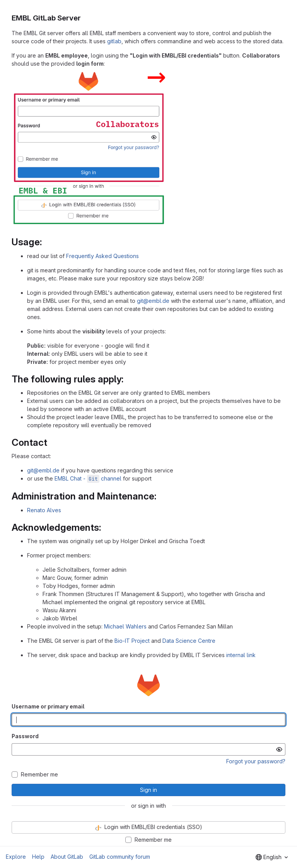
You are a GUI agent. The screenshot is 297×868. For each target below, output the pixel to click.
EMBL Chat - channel (88, 478)
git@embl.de (153, 301)
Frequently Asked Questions (102, 256)
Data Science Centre (189, 641)
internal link (241, 655)
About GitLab (67, 857)
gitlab (114, 41)
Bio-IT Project (132, 641)
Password (25, 736)
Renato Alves (44, 510)
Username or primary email (48, 706)
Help (38, 857)
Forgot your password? (256, 761)
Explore (16, 857)
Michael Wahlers (125, 626)
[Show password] (279, 749)
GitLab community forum (120, 857)
